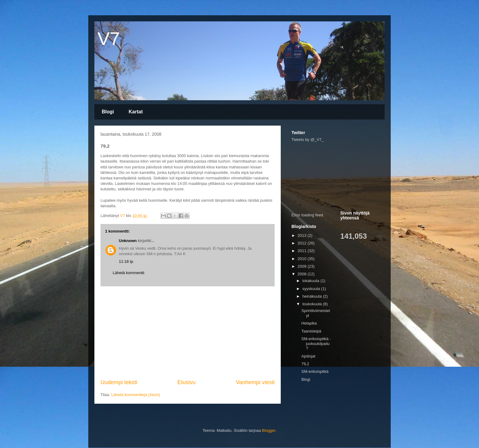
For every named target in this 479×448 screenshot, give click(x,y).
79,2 (305, 364)
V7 (109, 39)
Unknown (128, 241)
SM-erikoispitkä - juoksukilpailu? (316, 343)
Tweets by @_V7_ (308, 140)
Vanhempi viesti (255, 382)
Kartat (136, 112)
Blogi (108, 112)
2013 (303, 235)
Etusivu (187, 382)
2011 (303, 251)
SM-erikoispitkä (315, 371)
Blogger (269, 430)
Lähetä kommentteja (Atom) (136, 395)
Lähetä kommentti (128, 273)
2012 (303, 243)
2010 (303, 259)
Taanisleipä (311, 331)
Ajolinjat (308, 356)
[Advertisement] (188, 332)
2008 (303, 274)
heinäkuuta (313, 296)
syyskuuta (312, 289)
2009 (303, 266)
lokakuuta (311, 281)
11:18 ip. (126, 261)
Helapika (309, 323)
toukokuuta (313, 304)
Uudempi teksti (119, 382)
